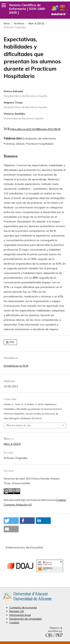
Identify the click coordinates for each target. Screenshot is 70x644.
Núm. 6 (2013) (36, 23)
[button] (11, 521)
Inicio (7, 23)
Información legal (20, 615)
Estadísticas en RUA (16, 366)
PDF (12, 342)
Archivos (19, 23)
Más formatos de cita (19, 426)
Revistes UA (17, 611)
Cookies (14, 622)
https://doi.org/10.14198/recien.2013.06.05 (35, 129)
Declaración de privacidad (25, 619)
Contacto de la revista (23, 607)
